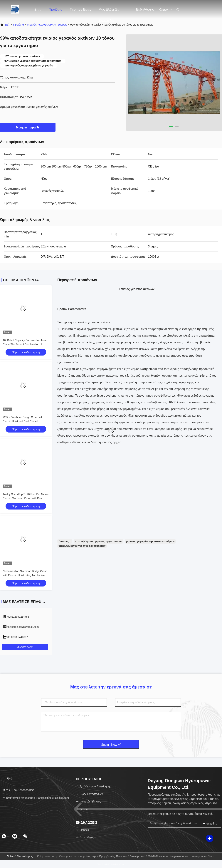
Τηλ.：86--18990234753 (18, 790)
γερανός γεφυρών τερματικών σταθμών (150, 541)
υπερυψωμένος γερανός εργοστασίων (99, 541)
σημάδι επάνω (210, 823)
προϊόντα (19, 25)
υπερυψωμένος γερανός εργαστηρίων (82, 546)
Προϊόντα (56, 9)
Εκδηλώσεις (145, 9)
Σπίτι (38, 9)
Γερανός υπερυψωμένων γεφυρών (47, 25)
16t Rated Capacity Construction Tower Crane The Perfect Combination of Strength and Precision (25, 344)
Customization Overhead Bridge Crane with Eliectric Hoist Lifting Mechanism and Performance (25, 575)
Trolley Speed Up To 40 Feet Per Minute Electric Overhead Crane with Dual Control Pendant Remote (26, 498)
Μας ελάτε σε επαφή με (109, 11)
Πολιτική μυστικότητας (20, 856)
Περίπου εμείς (80, 9)
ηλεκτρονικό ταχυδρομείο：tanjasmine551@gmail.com (36, 798)
